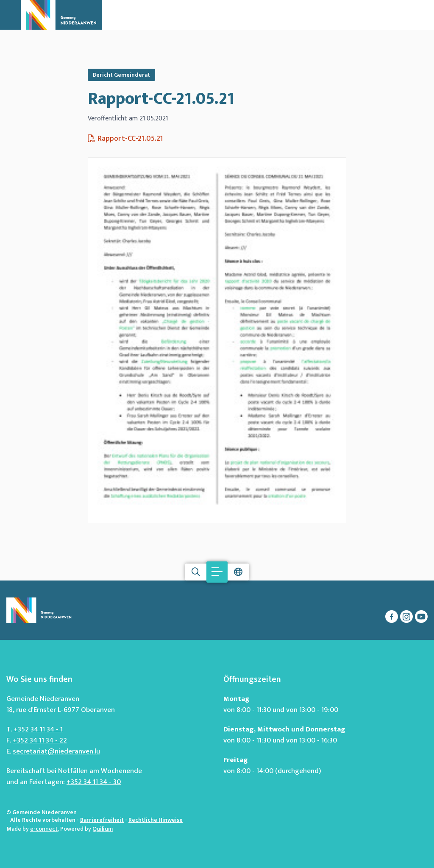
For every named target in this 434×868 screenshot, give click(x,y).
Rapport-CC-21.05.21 (161, 99)
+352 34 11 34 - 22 (40, 740)
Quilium (103, 829)
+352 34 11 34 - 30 (94, 782)
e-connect (44, 829)
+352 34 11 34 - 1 (38, 729)
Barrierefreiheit (102, 820)
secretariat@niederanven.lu (56, 751)
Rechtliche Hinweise (156, 820)
